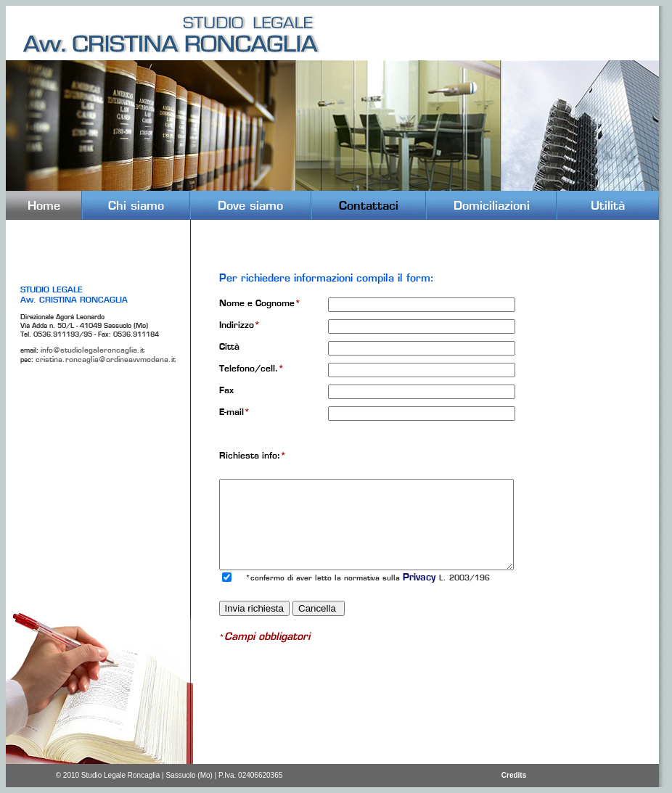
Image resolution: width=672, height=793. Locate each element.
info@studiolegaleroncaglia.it (93, 350)
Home (44, 205)
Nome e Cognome (260, 303)
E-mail (234, 412)
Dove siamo (250, 205)
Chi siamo (136, 205)
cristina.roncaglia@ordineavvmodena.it (106, 359)
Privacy (421, 577)
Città (229, 346)
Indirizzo (239, 325)
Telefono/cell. (251, 368)
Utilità (608, 205)
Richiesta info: (253, 455)
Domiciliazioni (492, 205)
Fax (226, 390)
